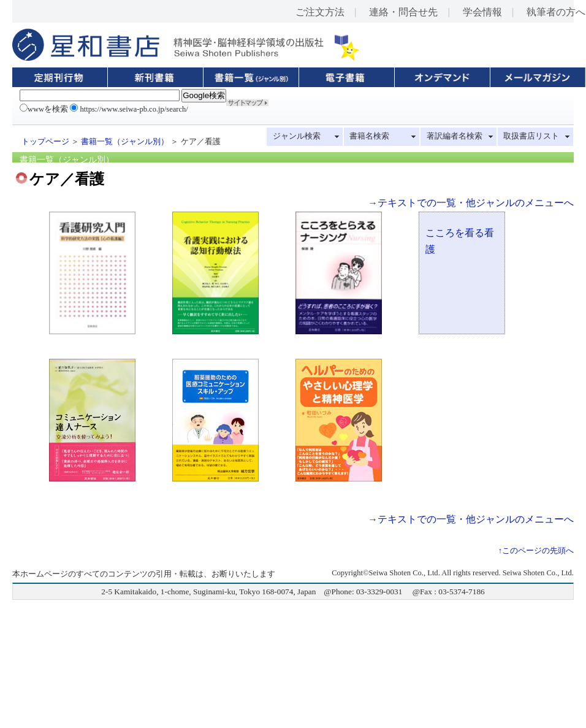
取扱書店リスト (531, 136)
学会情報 (482, 12)
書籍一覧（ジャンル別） (125, 142)
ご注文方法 (320, 12)
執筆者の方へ (556, 12)
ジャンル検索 (297, 136)
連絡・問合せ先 (403, 12)
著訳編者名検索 (455, 136)
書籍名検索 (369, 136)
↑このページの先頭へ (536, 551)
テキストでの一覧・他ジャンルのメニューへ (476, 203)
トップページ (45, 142)
